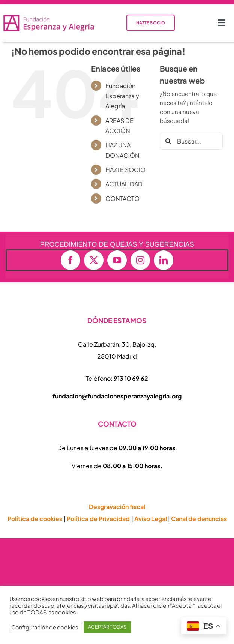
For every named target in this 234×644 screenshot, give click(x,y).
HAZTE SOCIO (125, 170)
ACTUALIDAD (124, 184)
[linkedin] (163, 260)
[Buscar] (168, 141)
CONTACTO (122, 198)
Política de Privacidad (98, 519)
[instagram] (140, 260)
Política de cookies (35, 519)
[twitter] (94, 260)
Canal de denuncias (199, 519)
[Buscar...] (191, 141)
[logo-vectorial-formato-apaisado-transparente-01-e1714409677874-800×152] (49, 17)
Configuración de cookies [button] (45, 627)
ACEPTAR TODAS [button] (107, 627)
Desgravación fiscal (117, 507)
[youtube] (117, 260)
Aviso (151, 519)
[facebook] (70, 260)
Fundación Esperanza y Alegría (122, 96)
